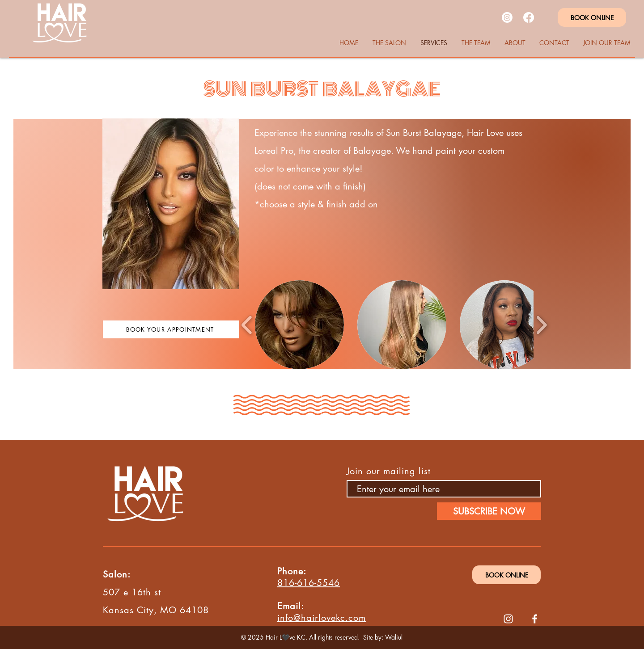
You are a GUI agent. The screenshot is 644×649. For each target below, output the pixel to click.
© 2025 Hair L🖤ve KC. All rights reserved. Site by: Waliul (322, 637)
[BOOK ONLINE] (592, 17)
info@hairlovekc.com (322, 618)
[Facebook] (529, 17)
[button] (299, 325)
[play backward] (247, 325)
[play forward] (541, 325)
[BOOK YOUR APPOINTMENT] (171, 329)
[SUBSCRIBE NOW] (489, 511)
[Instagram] (507, 17)
